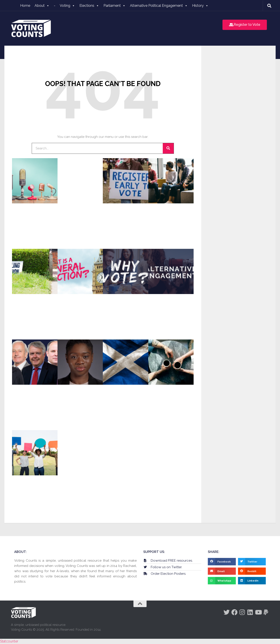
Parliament (115, 6)
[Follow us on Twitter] (227, 612)
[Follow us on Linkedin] (250, 612)
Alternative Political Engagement (159, 6)
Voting (67, 6)
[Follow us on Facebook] (234, 612)
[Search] (168, 148)
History (200, 6)
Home (25, 6)
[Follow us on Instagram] (242, 612)
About (42, 6)
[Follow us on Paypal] (266, 612)
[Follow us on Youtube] (258, 612)
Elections (89, 6)
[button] (222, 562)
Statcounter (9, 641)
